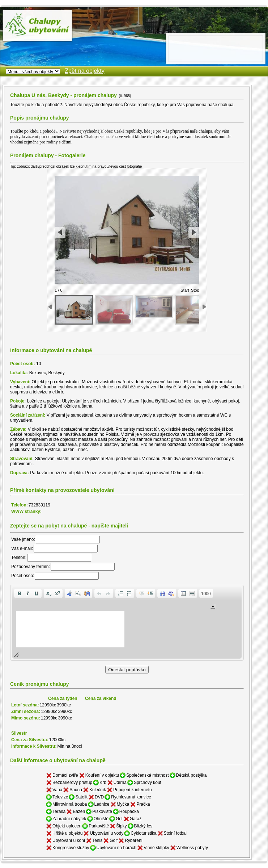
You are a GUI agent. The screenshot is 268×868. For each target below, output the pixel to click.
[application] (127, 623)
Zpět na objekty (84, 71)
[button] (19, 593)
